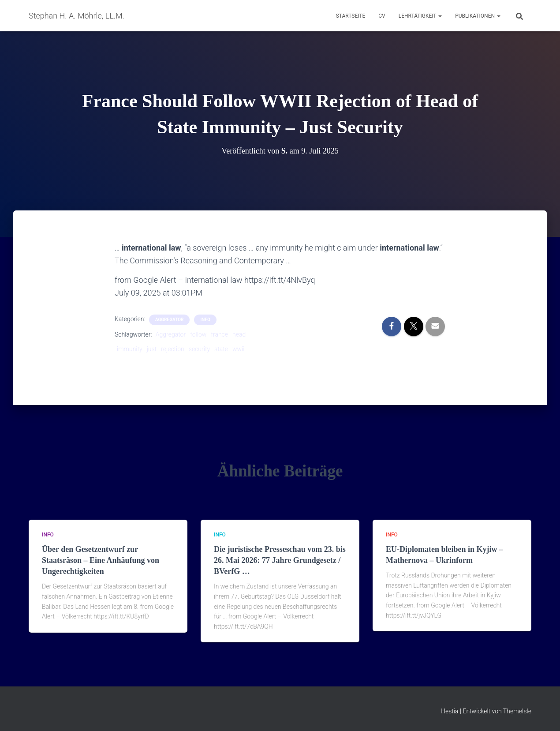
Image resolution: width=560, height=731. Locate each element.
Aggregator (171, 334)
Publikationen (478, 16)
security (199, 349)
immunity (130, 349)
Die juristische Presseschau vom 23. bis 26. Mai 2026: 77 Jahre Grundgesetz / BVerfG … (280, 560)
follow (198, 334)
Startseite (351, 16)
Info (205, 320)
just (152, 349)
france (219, 334)
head (239, 334)
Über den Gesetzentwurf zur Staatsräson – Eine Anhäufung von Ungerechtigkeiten (101, 560)
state (221, 349)
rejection (173, 349)
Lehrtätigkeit (420, 16)
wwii (238, 349)
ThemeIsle (517, 711)
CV (382, 16)
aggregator (170, 320)
